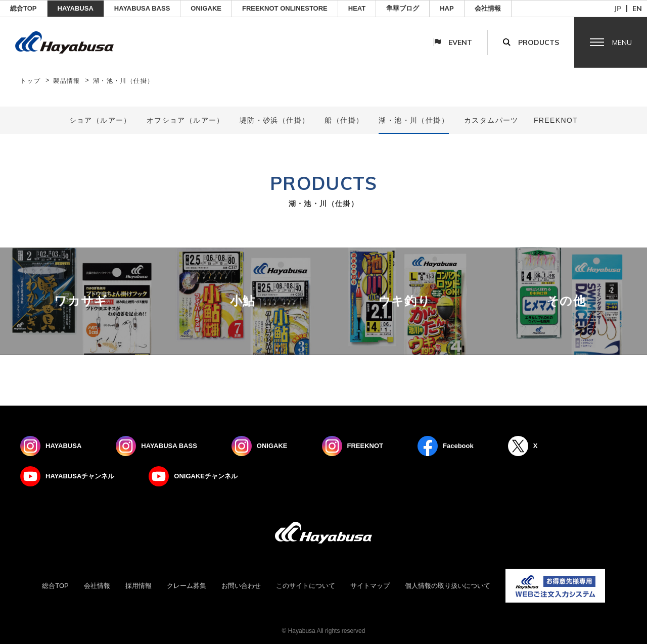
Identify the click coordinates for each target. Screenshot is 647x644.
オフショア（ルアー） (186, 120)
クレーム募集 (187, 586)
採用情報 (138, 586)
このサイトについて (306, 586)
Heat (357, 8)
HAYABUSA (76, 8)
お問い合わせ (241, 586)
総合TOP (24, 8)
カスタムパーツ (491, 120)
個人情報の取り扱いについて (448, 586)
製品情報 (67, 81)
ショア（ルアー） (100, 120)
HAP (447, 8)
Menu (622, 42)
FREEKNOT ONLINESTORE (285, 8)
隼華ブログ (403, 8)
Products (539, 42)
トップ (30, 81)
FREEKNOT (556, 120)
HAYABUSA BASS (142, 8)
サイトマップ (370, 586)
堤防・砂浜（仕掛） (275, 120)
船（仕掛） (344, 120)
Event (460, 42)
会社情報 (488, 8)
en (637, 9)
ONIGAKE (206, 8)
